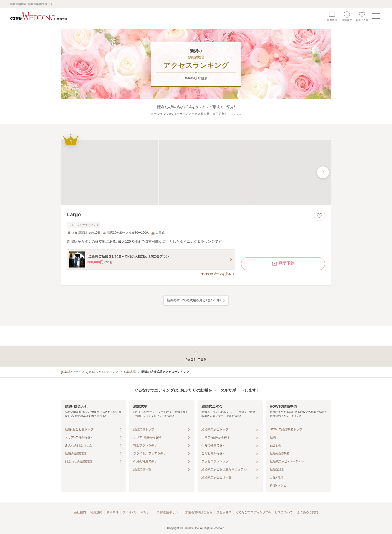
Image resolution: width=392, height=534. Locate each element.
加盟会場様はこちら (199, 512)
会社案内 (80, 512)
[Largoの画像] (196, 173)
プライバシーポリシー (138, 512)
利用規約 (96, 512)
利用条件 (112, 512)
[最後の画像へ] (323, 172)
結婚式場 (130, 372)
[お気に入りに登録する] (319, 215)
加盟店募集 (224, 512)
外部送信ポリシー (169, 512)
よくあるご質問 (307, 512)
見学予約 (283, 264)
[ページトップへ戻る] (196, 356)
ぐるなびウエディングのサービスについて (264, 512)
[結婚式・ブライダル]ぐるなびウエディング (90, 372)
